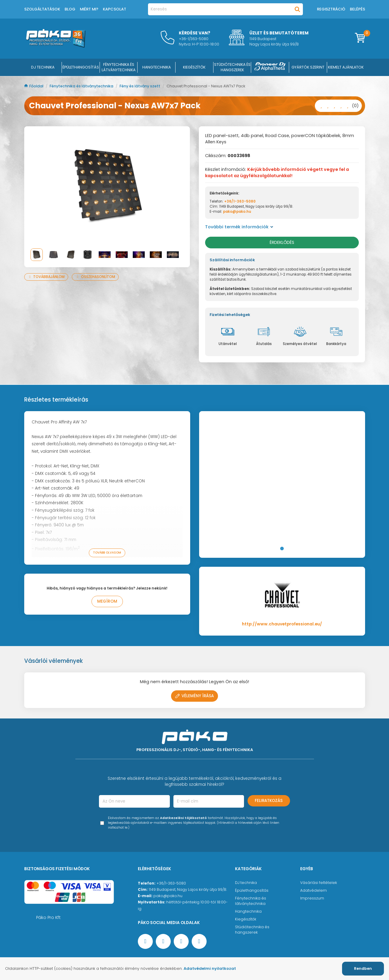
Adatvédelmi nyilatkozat (210, 968)
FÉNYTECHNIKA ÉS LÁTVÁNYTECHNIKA (119, 67)
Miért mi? (89, 9)
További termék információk (239, 227)
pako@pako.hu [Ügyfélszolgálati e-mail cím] (168, 896)
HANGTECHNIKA (157, 67)
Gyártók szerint (308, 67)
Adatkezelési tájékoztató (183, 818)
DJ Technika (43, 67)
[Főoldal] (56, 46)
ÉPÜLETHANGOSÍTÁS (81, 67)
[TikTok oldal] (199, 941)
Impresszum (312, 898)
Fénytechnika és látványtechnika (82, 86)
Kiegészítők (246, 919)
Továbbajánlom (46, 277)
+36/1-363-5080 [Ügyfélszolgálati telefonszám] (171, 883)
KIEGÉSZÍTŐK (194, 67)
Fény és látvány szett (140, 86)
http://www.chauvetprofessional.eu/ (282, 624)
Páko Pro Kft (48, 917)
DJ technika (246, 883)
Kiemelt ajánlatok (346, 67)
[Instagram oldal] (181, 941)
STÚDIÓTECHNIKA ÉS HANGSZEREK (232, 67)
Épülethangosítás (252, 890)
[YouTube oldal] (163, 941)
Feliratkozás (269, 801)
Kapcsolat (115, 9)
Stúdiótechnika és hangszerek (252, 930)
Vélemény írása (194, 696)
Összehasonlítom (95, 277)
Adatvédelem (314, 890)
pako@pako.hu (237, 212)
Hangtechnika (248, 911)
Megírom (107, 601)
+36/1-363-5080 (240, 201)
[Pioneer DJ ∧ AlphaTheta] (270, 67)
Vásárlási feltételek (319, 883)
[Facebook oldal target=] (145, 941)
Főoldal (34, 86)
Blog (70, 9)
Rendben (363, 968)
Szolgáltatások (42, 9)
